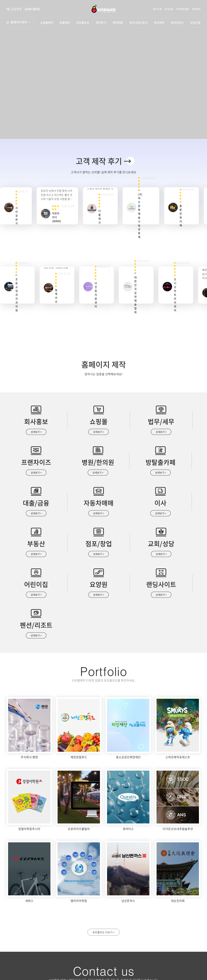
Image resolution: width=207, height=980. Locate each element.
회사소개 (157, 9)
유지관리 (196, 9)
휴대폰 (164, 925)
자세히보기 (161, 955)
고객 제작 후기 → (104, 161)
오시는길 (169, 9)
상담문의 (120, 969)
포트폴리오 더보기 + (104, 859)
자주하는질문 (183, 9)
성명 (114, 925)
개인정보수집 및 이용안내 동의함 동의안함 (128, 955)
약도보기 (80, 927)
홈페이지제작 (20, 22)
